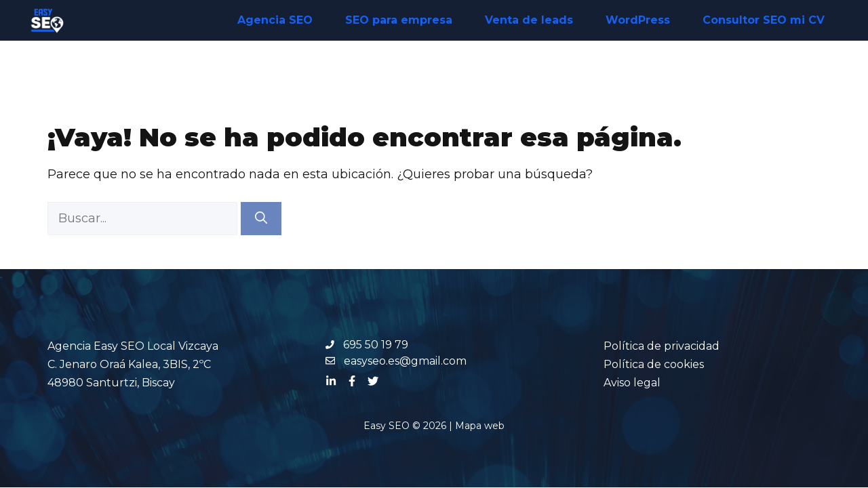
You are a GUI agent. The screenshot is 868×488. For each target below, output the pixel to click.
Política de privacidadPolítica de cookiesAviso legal (662, 364)
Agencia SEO (275, 20)
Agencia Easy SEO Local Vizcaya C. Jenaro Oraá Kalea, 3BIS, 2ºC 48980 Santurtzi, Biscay (133, 364)
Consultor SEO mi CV (764, 20)
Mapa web (480, 426)
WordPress (638, 20)
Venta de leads (529, 20)
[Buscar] (261, 219)
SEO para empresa (399, 20)
